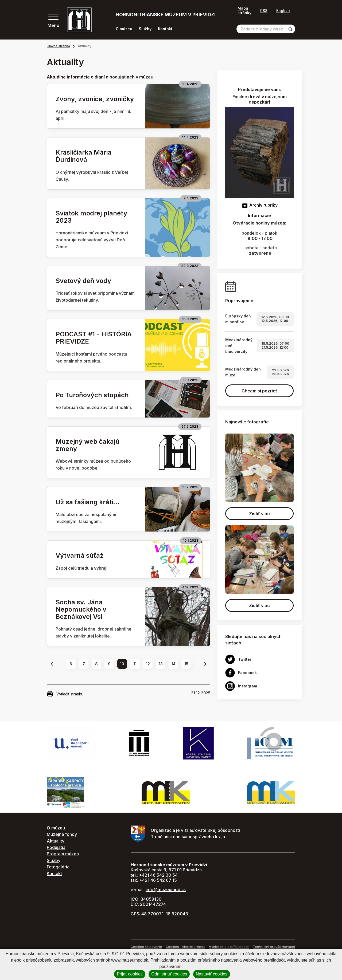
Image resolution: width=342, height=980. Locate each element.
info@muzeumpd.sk (166, 890)
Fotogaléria (58, 867)
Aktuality (56, 841)
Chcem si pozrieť (259, 391)
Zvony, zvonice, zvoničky (95, 99)
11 (135, 664)
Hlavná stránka (58, 46)
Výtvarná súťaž (80, 555)
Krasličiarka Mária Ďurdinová (83, 156)
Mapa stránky (244, 11)
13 (161, 664)
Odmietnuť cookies (169, 974)
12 (148, 664)
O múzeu (124, 29)
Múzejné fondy (62, 834)
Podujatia (56, 847)
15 (186, 664)
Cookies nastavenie (146, 947)
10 (122, 664)
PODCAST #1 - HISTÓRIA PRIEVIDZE (94, 338)
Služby (145, 29)
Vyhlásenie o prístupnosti (229, 947)
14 (173, 664)
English (283, 11)
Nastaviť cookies (212, 974)
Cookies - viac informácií (185, 947)
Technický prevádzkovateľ (274, 947)
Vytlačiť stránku (65, 694)
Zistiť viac (259, 514)
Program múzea (63, 854)
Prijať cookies (130, 974)
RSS (264, 11)
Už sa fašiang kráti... (88, 502)
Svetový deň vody (83, 281)
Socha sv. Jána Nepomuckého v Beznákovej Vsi (81, 609)
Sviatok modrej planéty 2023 (91, 217)
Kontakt (165, 29)
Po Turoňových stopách (92, 395)
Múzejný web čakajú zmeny (88, 445)
